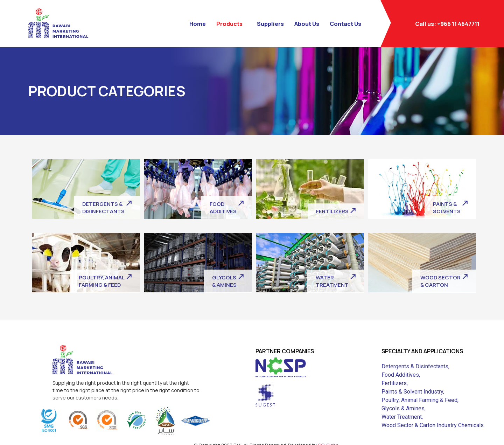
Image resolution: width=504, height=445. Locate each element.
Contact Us (345, 24)
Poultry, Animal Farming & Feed (419, 400)
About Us (307, 24)
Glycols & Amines (403, 408)
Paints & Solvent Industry (412, 392)
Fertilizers (394, 383)
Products (229, 24)
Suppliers (270, 24)
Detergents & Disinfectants (415, 366)
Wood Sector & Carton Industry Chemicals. (433, 425)
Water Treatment (402, 417)
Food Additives (400, 375)
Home (198, 24)
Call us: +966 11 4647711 (447, 24)
